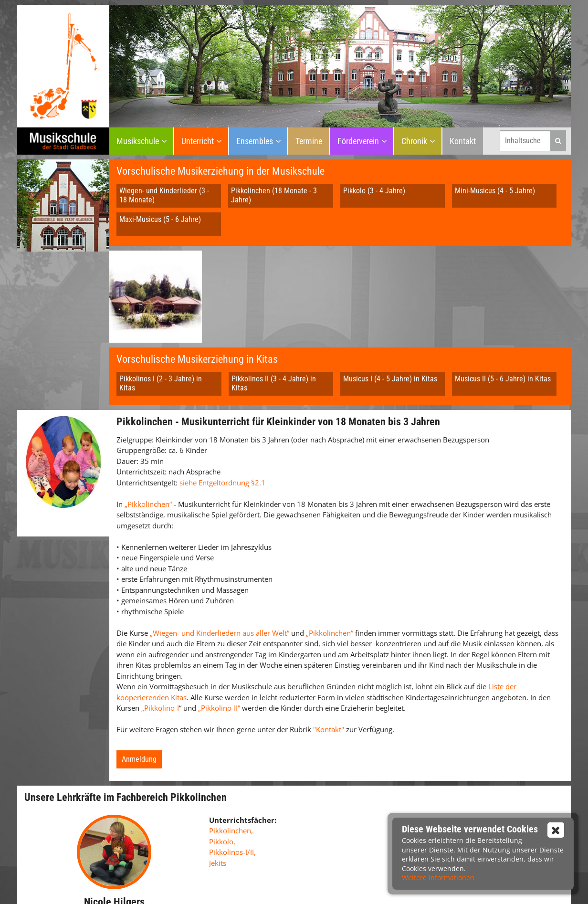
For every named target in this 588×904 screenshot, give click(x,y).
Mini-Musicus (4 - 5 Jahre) (495, 191)
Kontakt (463, 141)
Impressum (271, 888)
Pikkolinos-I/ (230, 795)
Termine (309, 141)
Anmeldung (139, 702)
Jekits (218, 806)
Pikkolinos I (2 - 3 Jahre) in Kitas (161, 292)
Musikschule (138, 141)
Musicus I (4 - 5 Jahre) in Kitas (390, 288)
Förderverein (358, 141)
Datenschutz (316, 888)
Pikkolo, (222, 785)
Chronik (414, 141)
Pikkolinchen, (231, 774)
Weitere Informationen (438, 878)
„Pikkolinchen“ (148, 447)
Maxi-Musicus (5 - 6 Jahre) (160, 219)
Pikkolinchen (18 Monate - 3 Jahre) (274, 195)
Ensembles (255, 141)
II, (253, 795)
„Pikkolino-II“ (219, 651)
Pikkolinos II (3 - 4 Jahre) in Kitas (274, 292)
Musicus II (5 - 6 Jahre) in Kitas (503, 288)
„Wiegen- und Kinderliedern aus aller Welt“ (220, 576)
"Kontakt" (330, 673)
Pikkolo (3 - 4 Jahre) (374, 191)
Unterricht (198, 141)
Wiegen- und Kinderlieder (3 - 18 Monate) (164, 195)
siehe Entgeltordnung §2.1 (222, 426)
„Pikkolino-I (160, 651)
